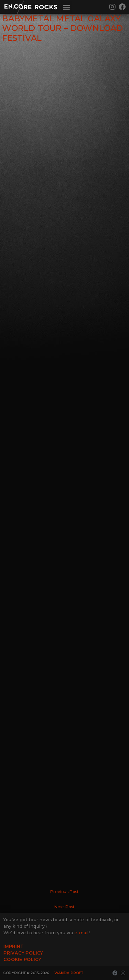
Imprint (14, 946)
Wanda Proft (69, 973)
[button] (67, 7)
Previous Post (64, 892)
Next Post (64, 907)
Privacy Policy (23, 953)
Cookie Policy (22, 960)
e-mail (82, 933)
